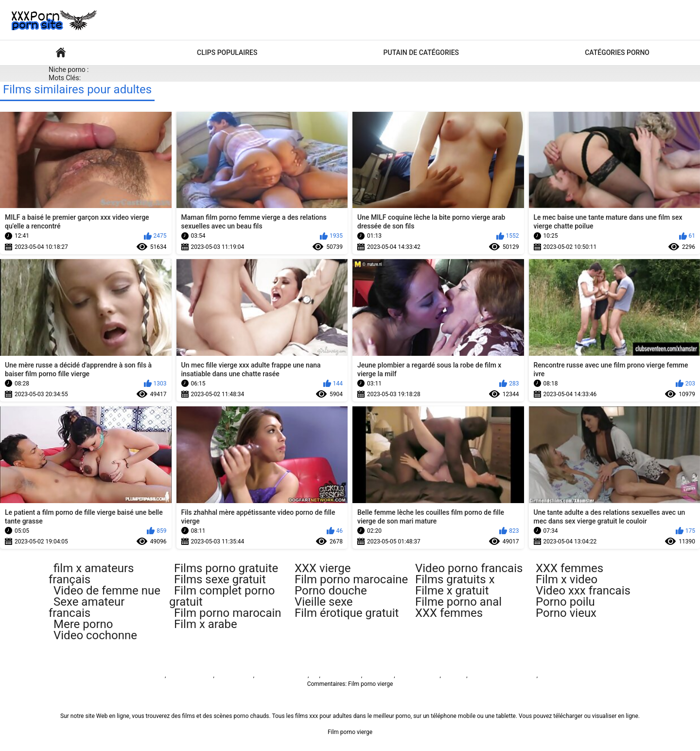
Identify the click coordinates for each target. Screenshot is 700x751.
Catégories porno (617, 52)
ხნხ (315, 675)
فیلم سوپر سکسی (418, 675)
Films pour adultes (61, 53)
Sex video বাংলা (341, 675)
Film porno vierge (142, 675)
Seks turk (454, 675)
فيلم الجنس (378, 675)
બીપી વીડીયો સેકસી (190, 675)
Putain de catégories (421, 52)
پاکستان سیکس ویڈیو (282, 675)
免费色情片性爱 (560, 675)
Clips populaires (227, 52)
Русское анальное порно (503, 675)
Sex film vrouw (235, 675)
